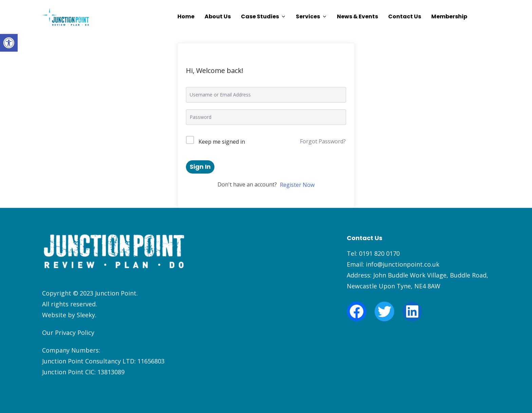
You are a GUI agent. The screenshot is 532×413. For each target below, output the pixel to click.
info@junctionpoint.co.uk (403, 264)
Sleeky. (87, 315)
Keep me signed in (222, 142)
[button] (9, 43)
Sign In (200, 167)
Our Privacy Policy (68, 333)
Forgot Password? (323, 141)
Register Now (297, 185)
